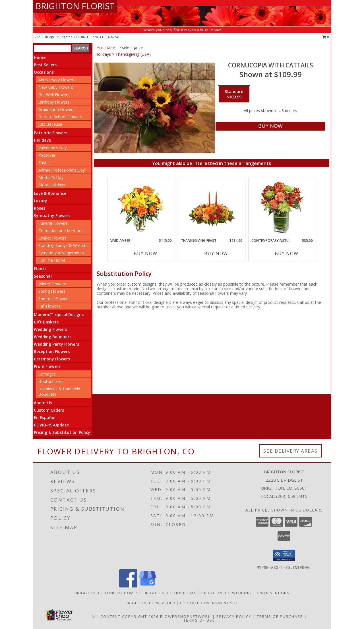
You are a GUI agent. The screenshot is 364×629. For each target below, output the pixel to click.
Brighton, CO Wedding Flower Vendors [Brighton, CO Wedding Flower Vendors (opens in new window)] (245, 593)
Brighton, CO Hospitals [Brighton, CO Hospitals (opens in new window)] (170, 593)
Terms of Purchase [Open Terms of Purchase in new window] (280, 616)
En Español (45, 417)
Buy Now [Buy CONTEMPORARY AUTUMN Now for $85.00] (287, 253)
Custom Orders (49, 410)
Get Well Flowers (54, 95)
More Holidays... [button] (53, 185)
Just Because (50, 124)
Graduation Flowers (56, 109)
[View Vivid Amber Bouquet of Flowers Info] (141, 208)
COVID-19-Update (51, 425)
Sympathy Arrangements (61, 253)
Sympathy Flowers (52, 215)
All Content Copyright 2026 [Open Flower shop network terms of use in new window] (125, 616)
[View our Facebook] (128, 586)
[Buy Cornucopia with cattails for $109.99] (270, 126)
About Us (43, 403)
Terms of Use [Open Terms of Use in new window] (199, 620)
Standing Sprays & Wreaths (63, 245)
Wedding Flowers (50, 329)
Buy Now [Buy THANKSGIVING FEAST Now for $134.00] (216, 253)
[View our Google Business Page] (148, 586)
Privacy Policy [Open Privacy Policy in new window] (234, 616)
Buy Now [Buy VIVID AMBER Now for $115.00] (145, 253)
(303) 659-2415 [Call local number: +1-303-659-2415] (111, 37)
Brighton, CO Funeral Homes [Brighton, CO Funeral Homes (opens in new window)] (107, 593)
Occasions (44, 72)
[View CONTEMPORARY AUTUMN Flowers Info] (282, 208)
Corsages (47, 374)
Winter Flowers (52, 284)
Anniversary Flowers (57, 80)
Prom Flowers (47, 366)
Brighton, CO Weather (150, 603)
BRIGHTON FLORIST (75, 6)
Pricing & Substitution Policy (62, 432)
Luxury (41, 201)
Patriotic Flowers (50, 133)
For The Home (52, 260)
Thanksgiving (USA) (133, 54)
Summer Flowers (54, 299)
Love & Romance (50, 193)
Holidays (42, 140)
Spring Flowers (52, 291)
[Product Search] (52, 48)
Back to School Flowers (60, 117)
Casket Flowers (52, 238)
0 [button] (326, 37)
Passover (47, 155)
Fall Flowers (49, 306)
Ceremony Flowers (52, 359)
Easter (44, 163)
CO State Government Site (209, 603)
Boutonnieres (51, 381)
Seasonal (43, 276)
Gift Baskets (46, 322)
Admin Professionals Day (62, 170)
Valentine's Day (52, 148)
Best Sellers (45, 65)
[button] (284, 555)
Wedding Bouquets (53, 337)
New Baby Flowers (56, 87)
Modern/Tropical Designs (59, 314)
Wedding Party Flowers (56, 344)
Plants (40, 269)
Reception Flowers (52, 351)
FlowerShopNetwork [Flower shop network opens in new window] (186, 616)
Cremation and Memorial (61, 231)
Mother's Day (51, 177)
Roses (40, 208)
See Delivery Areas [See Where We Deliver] (290, 451)
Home (40, 57)
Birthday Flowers (54, 102)
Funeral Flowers (53, 223)
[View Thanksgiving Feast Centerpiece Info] (212, 208)
